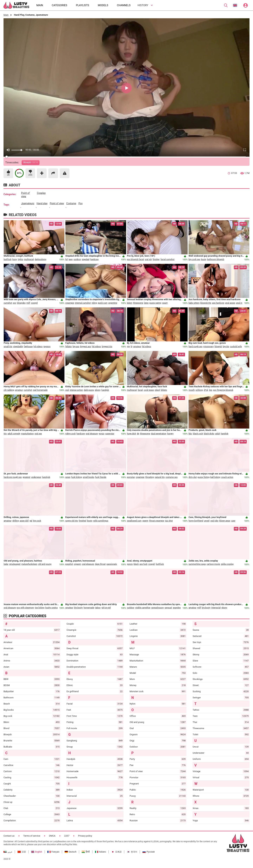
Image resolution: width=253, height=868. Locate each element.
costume (71, 203)
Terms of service (32, 836)
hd (67, 259)
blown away (225, 521)
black (136, 564)
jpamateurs (28, 203)
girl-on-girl (106, 608)
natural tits (160, 477)
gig (128, 347)
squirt (165, 303)
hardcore (94, 259)
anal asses (230, 303)
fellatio (69, 347)
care (233, 521)
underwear (36, 477)
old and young (45, 564)
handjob (105, 390)
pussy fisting (204, 477)
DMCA (52, 836)
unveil (207, 521)
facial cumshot (168, 259)
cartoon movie (213, 564)
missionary (208, 347)
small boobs (88, 477)
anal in (239, 303)
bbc (190, 434)
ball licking (215, 477)
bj (132, 347)
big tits (226, 347)
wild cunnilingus (101, 521)
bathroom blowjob (216, 259)
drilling (16, 521)
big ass (76, 347)
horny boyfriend (196, 521)
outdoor (77, 259)
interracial (216, 608)
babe (6, 564)
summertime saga (197, 564)
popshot (69, 564)
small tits (8, 347)
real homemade (40, 390)
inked (157, 390)
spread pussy (158, 608)
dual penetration (159, 434)
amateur (137, 347)
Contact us (9, 836)
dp (138, 434)
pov (81, 203)
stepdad (85, 259)
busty (204, 259)
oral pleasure (92, 434)
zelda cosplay (227, 564)
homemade (89, 608)
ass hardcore (218, 303)
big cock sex (194, 259)
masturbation (27, 434)
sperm (145, 521)
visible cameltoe (143, 608)
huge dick (132, 434)
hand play (42, 203)
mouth (192, 390)
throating (150, 477)
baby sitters (194, 303)
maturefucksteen (29, 564)
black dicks (209, 434)
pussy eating (155, 303)
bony (15, 259)
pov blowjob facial (136, 259)
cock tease (149, 390)
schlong (199, 390)
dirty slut (193, 477)
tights (20, 259)
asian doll (24, 521)
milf (28, 303)
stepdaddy (18, 347)
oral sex (38, 434)
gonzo (101, 434)
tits (5, 434)
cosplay (41, 193)
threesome (138, 303)
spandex (177, 608)
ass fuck (143, 564)
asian (68, 477)
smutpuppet (15, 564)
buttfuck (8, 259)
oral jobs (214, 521)
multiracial (29, 259)
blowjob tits (206, 303)
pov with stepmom (25, 608)
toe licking (40, 608)
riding (94, 303)
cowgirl (34, 303)
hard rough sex (195, 347)
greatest (27, 477)
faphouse (28, 347)
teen (71, 259)
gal (31, 521)
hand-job (46, 477)
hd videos (38, 347)
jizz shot (169, 521)
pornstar (131, 477)
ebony (98, 390)
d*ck (206, 390)
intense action (76, 390)
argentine (113, 303)
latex (146, 303)
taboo (98, 608)
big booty (78, 608)
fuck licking (77, 477)
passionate (112, 564)
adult (218, 434)
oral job (148, 259)
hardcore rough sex (13, 477)
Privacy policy (85, 836)
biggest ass (86, 347)
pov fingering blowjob (223, 390)
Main (6, 15)
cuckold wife (236, 347)
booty (90, 521)
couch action (227, 477)
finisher (156, 259)
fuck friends (101, 477)
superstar (110, 434)
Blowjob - (31, 162)
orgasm (78, 564)
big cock (37, 521)
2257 (67, 836)
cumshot (8, 303)
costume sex (171, 477)
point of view (25, 195)
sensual (168, 608)
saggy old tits (72, 521)
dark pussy (89, 390)
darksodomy (40, 259)
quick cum (103, 303)
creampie (70, 303)
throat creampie (157, 521)
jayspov (47, 347)
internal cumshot (83, 303)
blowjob (218, 347)
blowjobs (21, 303)
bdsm (130, 303)
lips (211, 390)
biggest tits (107, 347)
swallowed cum (134, 521)
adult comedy (14, 434)
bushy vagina (51, 608)
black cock (198, 434)
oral (67, 390)
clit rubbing (9, 390)
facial (140, 390)
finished (82, 521)
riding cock (71, 434)
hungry (170, 434)
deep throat (100, 564)
